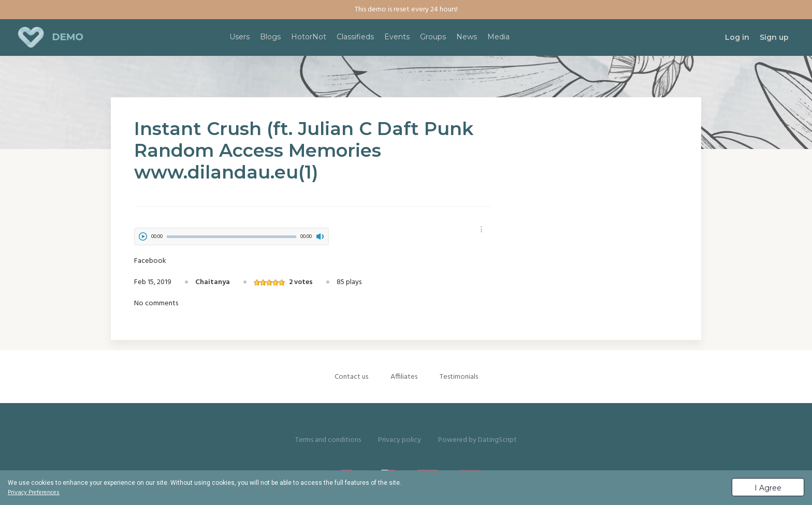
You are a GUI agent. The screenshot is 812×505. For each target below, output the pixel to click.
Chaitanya (213, 282)
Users (240, 37)
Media (498, 37)
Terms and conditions (328, 440)
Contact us (351, 377)
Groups (433, 37)
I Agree (768, 488)
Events (397, 37)
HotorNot (309, 37)
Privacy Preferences (34, 493)
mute (320, 236)
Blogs (270, 37)
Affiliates (404, 377)
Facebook (150, 261)
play (143, 236)
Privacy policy (400, 440)
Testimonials (459, 377)
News (467, 37)
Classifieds (355, 37)
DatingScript (497, 440)
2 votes (301, 282)
